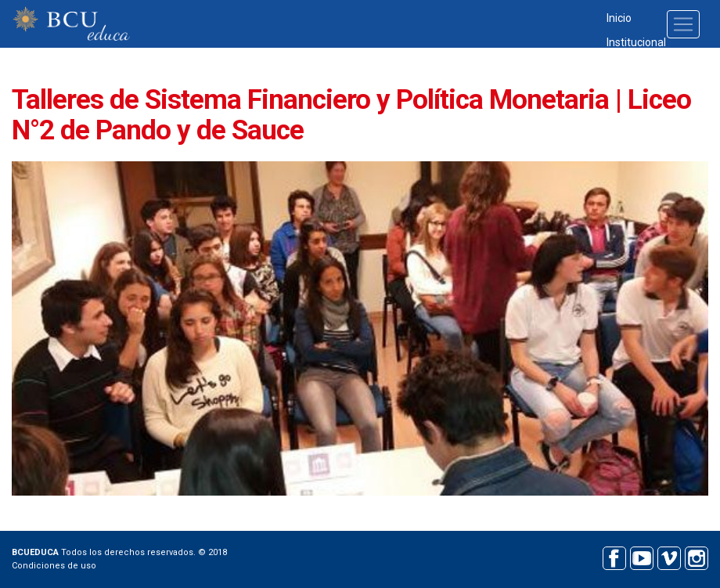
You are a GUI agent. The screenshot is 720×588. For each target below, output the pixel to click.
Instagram (696, 556)
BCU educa (71, 24)
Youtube (641, 556)
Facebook (614, 556)
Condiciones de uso (54, 566)
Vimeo (669, 556)
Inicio (619, 18)
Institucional (636, 42)
